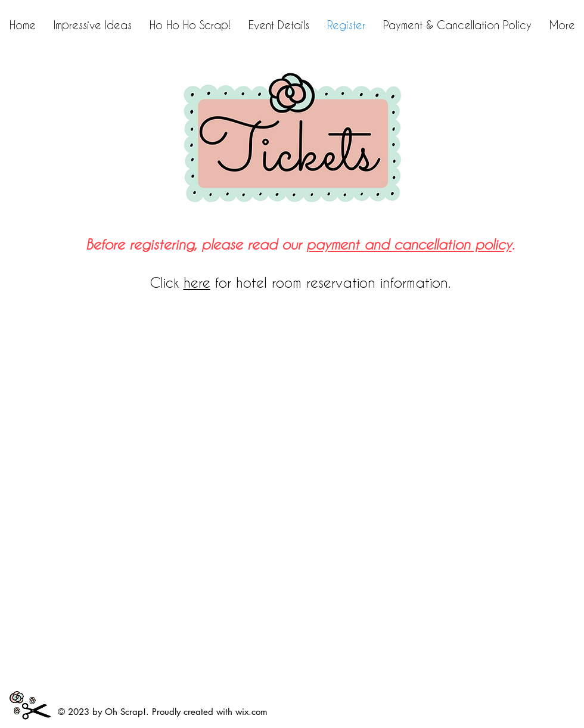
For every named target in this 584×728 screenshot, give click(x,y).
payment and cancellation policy (409, 245)
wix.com (251, 712)
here (197, 282)
